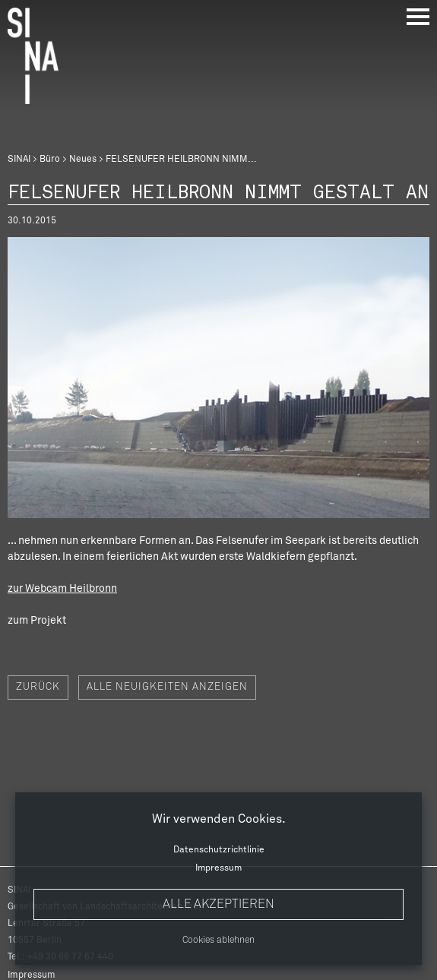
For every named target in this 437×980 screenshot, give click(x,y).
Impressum (218, 868)
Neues (83, 160)
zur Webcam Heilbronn (62, 589)
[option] (218, 378)
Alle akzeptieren (218, 904)
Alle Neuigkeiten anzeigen (167, 687)
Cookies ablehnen (218, 940)
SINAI (19, 160)
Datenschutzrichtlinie (219, 850)
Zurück (38, 687)
